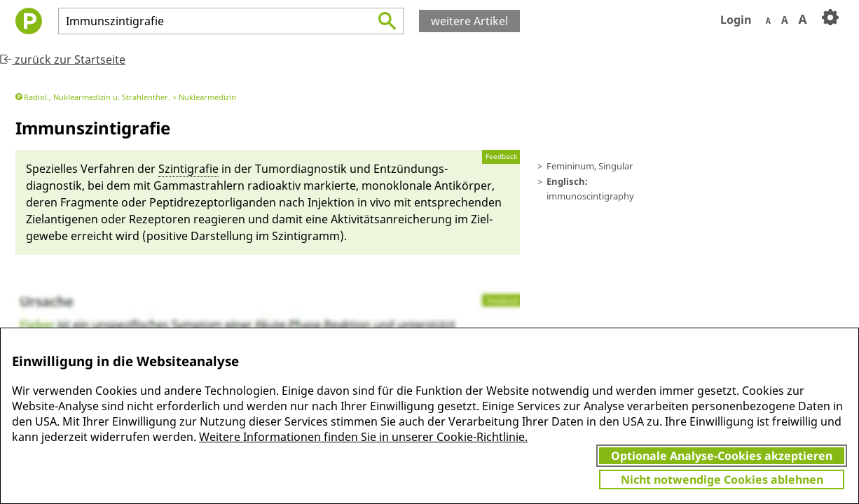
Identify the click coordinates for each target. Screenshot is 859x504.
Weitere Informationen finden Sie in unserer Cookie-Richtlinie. (363, 437)
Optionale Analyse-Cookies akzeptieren (722, 456)
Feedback (501, 156)
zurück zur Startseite (63, 59)
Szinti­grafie (188, 169)
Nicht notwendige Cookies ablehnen (722, 479)
